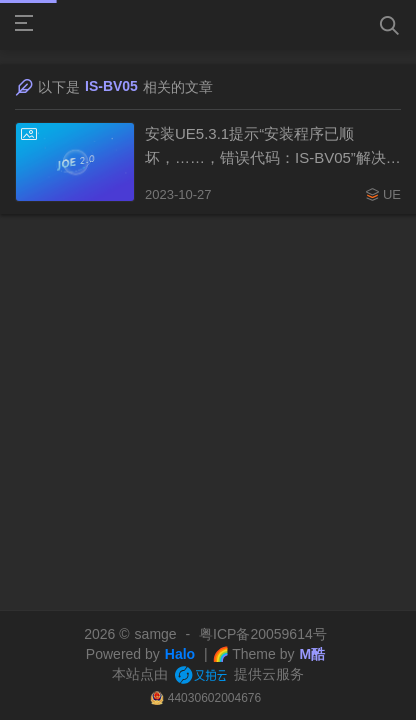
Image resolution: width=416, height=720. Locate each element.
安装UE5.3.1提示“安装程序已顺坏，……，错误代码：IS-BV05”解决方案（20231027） (273, 147)
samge (156, 634)
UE (392, 194)
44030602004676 (214, 698)
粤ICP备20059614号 (263, 634)
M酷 (312, 654)
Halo (180, 654)
